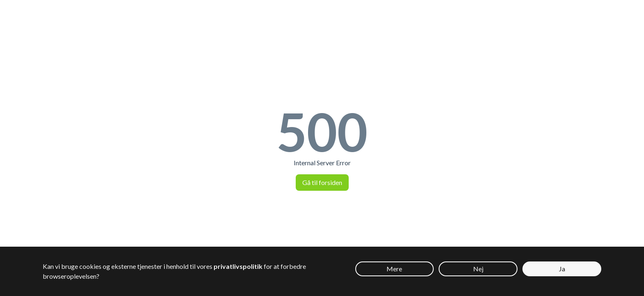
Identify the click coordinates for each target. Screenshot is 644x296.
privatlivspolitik (238, 266)
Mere (394, 269)
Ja (562, 269)
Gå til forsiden (322, 182)
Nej (478, 269)
